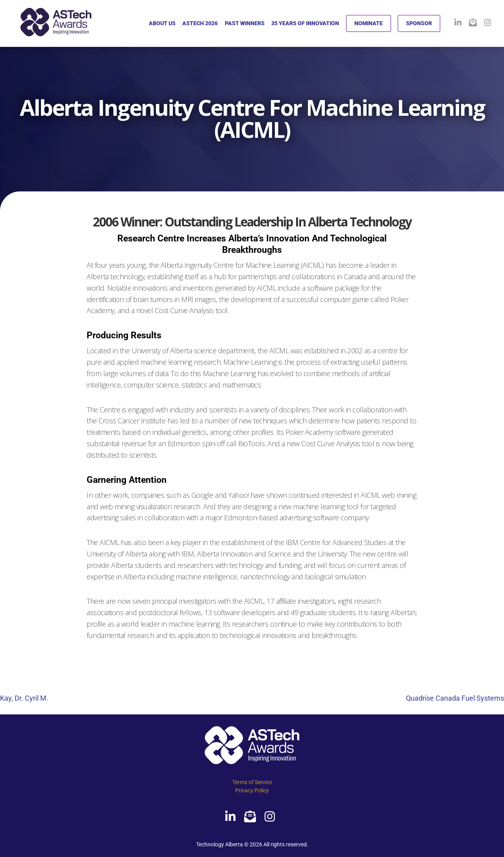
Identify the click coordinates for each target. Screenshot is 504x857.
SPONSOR (419, 23)
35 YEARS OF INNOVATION (305, 23)
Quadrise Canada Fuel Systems (455, 698)
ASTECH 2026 (200, 23)
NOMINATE (369, 23)
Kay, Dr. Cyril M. (24, 698)
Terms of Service (252, 782)
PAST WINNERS (245, 23)
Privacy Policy (252, 790)
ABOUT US (162, 23)
